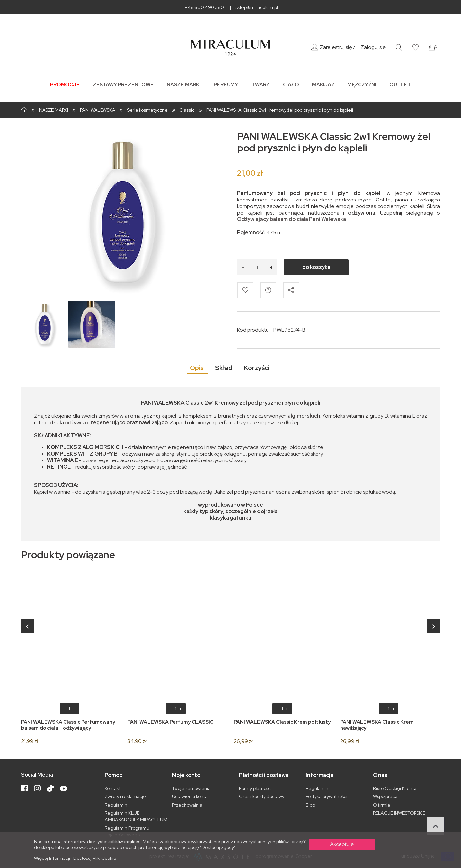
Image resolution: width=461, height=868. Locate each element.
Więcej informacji (52, 858)
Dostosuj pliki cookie (95, 858)
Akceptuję (342, 844)
